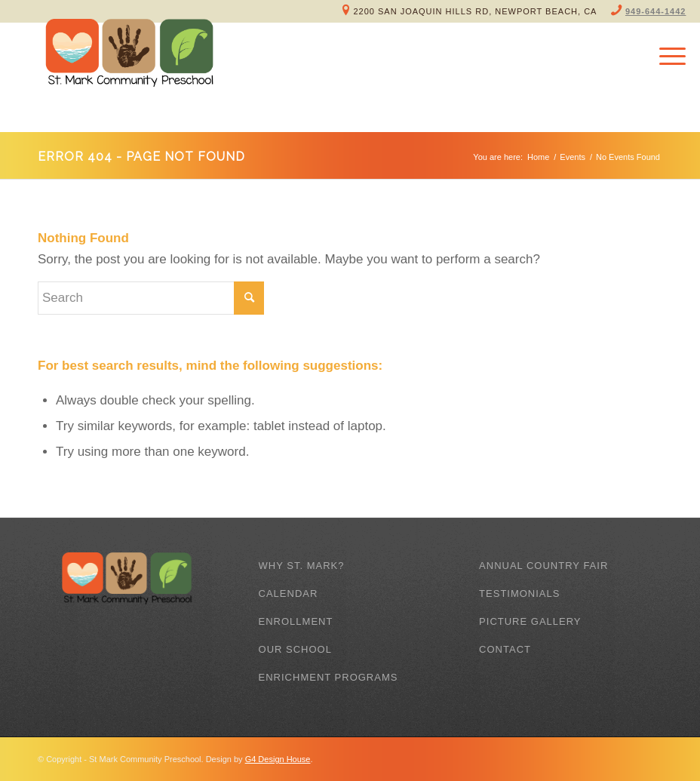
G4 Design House (278, 759)
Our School (295, 649)
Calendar (289, 593)
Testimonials (519, 593)
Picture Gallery (530, 621)
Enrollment (296, 621)
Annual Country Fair (543, 566)
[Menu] (665, 57)
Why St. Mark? (302, 566)
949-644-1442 (656, 11)
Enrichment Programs (329, 677)
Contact (505, 649)
